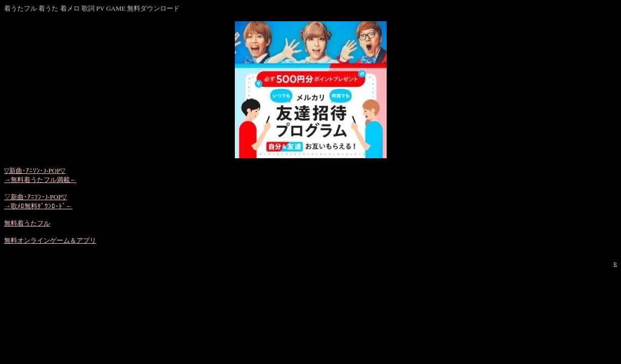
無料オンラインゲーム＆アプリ (50, 240)
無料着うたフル (27, 223)
